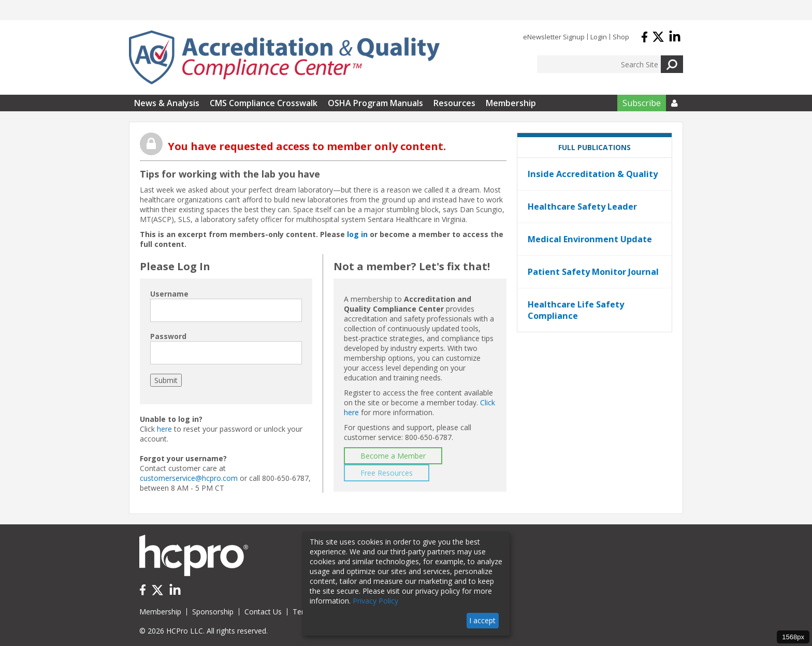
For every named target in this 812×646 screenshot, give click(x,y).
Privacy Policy (375, 601)
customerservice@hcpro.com (189, 478)
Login (599, 37)
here (164, 429)
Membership (511, 103)
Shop (621, 37)
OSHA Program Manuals (375, 103)
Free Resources (387, 473)
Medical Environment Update (590, 239)
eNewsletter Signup (554, 37)
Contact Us (263, 612)
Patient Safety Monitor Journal (593, 272)
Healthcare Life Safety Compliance (576, 310)
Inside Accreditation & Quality (593, 174)
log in (357, 234)
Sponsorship (213, 612)
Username (169, 294)
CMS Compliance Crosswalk (264, 103)
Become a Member (393, 456)
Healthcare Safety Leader (582, 207)
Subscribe (642, 103)
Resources (454, 103)
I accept (482, 620)
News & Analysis (167, 103)
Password (168, 336)
